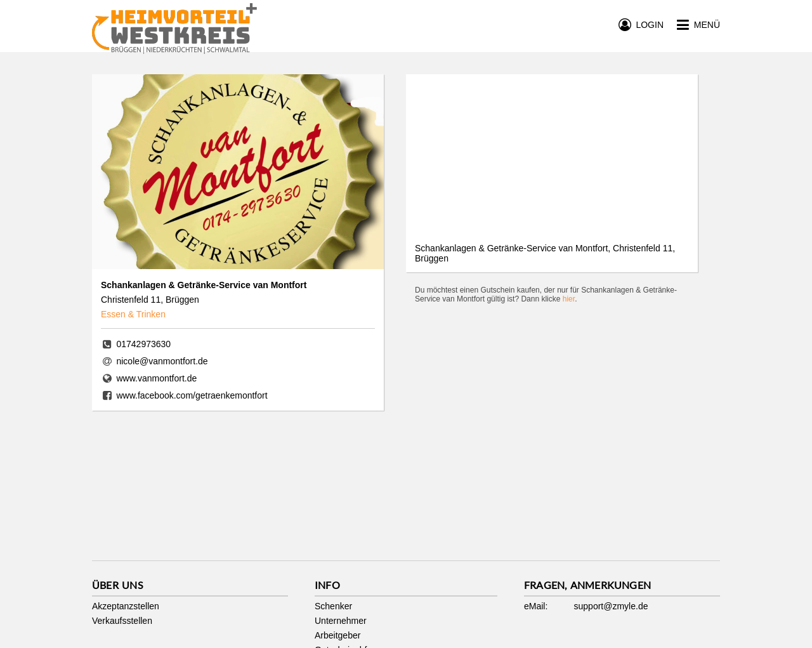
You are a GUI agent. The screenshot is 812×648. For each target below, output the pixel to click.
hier (569, 299)
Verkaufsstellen (122, 621)
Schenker (333, 606)
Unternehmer (341, 621)
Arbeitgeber (337, 635)
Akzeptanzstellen (126, 606)
